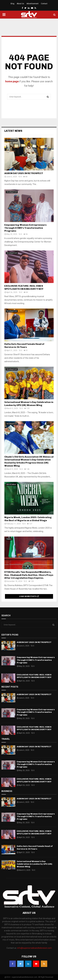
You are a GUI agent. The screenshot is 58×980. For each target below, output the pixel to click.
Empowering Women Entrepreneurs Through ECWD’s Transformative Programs (25, 228)
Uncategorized (12, 140)
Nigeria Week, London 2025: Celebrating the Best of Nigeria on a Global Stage (28, 519)
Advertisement (32, 4)
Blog (12, 4)
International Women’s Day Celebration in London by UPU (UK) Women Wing (29, 404)
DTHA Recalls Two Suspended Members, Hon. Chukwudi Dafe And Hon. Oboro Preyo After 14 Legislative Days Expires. (29, 575)
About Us (20, 4)
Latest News (13, 131)
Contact (44, 4)
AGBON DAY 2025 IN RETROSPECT (24, 173)
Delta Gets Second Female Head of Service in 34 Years (24, 346)
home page (12, 81)
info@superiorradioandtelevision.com (34, 948)
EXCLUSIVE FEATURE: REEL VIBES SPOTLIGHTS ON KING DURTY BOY (24, 287)
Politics (9, 539)
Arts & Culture (11, 484)
